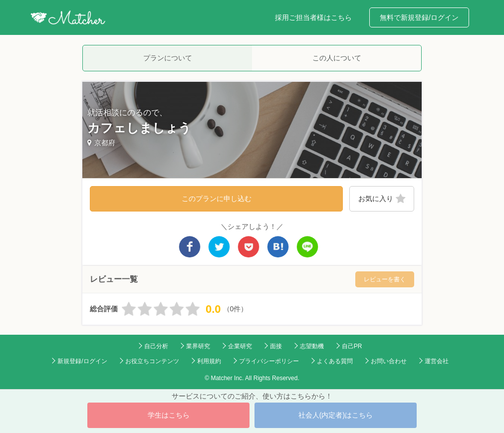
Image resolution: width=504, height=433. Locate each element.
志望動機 (312, 346)
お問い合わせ (389, 361)
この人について (337, 58)
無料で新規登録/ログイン (419, 17)
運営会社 (437, 361)
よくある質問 (335, 361)
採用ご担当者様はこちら (313, 17)
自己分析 (156, 346)
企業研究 (240, 346)
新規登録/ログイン (82, 361)
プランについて (168, 58)
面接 (276, 346)
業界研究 (198, 346)
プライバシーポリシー (269, 361)
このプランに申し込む (217, 199)
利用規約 (209, 361)
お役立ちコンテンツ (152, 361)
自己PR (352, 346)
